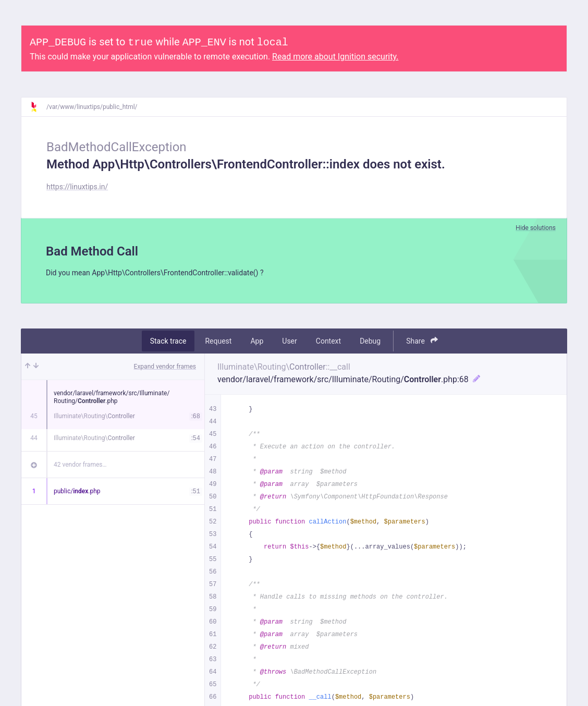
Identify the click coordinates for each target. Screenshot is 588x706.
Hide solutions (536, 228)
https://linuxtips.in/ (77, 187)
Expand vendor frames (165, 368)
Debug (370, 343)
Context (328, 343)
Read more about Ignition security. (335, 57)
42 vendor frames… (80, 466)
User (289, 343)
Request (218, 343)
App (257, 343)
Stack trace (168, 343)
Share (422, 342)
